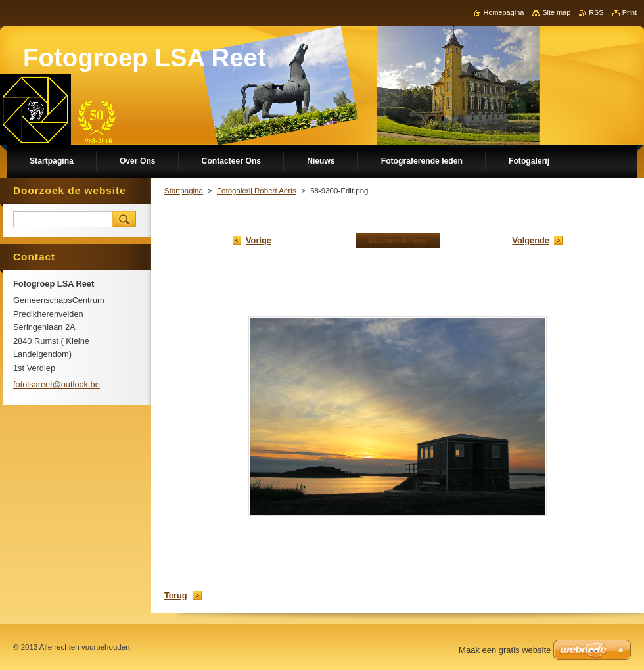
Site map (556, 12)
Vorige (259, 240)
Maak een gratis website (505, 650)
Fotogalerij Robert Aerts (257, 191)
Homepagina (504, 12)
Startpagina (184, 191)
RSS (596, 12)
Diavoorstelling (398, 241)
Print (630, 12)
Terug (176, 595)
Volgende (531, 240)
